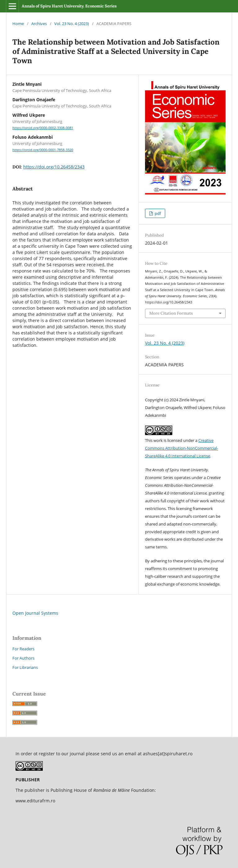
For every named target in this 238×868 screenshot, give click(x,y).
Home (18, 24)
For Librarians (25, 667)
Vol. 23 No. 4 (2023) (72, 24)
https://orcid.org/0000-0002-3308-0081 (43, 128)
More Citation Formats (171, 313)
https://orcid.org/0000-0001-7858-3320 (43, 150)
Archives (39, 24)
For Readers (23, 649)
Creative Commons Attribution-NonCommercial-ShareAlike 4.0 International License (182, 448)
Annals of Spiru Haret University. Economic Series (69, 6)
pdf (157, 213)
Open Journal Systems (35, 613)
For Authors (23, 658)
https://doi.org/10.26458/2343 (54, 167)
